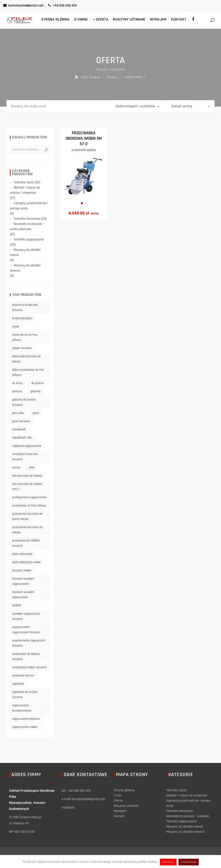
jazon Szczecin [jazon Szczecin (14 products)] (21, 421)
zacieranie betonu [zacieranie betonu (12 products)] (23, 676)
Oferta (100, 19)
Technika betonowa (27, 219)
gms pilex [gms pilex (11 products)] (18, 413)
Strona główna (55, 19)
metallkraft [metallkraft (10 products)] (19, 429)
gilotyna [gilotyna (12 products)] (17, 391)
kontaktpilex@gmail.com (23, 6)
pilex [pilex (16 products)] (32, 468)
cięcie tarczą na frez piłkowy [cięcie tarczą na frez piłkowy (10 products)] (25, 337)
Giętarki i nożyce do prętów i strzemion (25, 190)
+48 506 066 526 (62, 6)
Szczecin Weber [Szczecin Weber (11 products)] (22, 570)
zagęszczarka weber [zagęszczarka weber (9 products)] (25, 727)
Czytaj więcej (189, 862)
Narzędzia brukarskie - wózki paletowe (27, 227)
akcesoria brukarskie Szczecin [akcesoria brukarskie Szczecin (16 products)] (25, 307)
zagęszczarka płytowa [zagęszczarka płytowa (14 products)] (26, 719)
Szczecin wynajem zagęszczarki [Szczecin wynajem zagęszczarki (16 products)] (23, 595)
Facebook (68, 808)
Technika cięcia (24, 182)
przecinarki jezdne (84, 150)
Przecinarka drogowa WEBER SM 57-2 (84, 138)
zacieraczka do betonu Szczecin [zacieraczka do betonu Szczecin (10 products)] (26, 657)
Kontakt (179, 19)
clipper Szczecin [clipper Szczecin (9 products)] (22, 348)
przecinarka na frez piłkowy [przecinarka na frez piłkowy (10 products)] (29, 506)
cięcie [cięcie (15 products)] (16, 327)
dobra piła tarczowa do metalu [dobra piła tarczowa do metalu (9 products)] (26, 359)
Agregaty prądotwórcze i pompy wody (29, 206)
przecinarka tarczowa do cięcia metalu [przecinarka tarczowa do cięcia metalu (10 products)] (27, 516)
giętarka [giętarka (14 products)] (36, 391)
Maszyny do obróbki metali (25, 252)
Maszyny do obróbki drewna (25, 268)
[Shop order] (191, 106)
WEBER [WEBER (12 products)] (17, 605)
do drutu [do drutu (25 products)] (17, 383)
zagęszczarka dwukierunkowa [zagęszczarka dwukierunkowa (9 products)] (22, 708)
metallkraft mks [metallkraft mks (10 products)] (22, 438)
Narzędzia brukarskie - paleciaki (188, 816)
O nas (118, 795)
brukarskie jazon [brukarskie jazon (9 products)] (22, 318)
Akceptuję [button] (168, 862)
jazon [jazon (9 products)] (36, 413)
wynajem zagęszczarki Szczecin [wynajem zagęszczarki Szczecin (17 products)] (26, 616)
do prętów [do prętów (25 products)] (38, 383)
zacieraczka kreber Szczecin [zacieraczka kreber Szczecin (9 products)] (29, 667)
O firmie (81, 19)
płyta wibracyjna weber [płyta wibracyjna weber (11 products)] (27, 562)
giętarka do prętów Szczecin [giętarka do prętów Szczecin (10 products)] (24, 402)
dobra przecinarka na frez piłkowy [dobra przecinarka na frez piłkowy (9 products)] (28, 372)
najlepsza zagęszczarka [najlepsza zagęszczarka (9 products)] (27, 446)
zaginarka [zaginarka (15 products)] (18, 684)
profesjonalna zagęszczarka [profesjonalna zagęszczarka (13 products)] (29, 497)
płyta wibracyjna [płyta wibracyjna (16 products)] (22, 554)
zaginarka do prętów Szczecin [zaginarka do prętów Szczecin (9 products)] (25, 695)
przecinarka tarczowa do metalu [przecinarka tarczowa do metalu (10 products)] (27, 530)
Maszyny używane (129, 19)
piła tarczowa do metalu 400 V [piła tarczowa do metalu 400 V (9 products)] (27, 487)
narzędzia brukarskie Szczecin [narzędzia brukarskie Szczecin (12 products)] (25, 457)
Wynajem (158, 19)
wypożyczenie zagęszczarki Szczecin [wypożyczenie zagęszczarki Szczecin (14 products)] (29, 643)
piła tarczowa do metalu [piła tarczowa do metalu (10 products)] (27, 476)
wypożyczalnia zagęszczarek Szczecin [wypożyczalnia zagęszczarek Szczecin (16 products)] (26, 630)
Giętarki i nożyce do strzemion (187, 795)
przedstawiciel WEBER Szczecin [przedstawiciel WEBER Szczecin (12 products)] (26, 543)
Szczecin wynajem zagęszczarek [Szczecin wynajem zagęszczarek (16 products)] (23, 581)
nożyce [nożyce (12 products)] (16, 468)
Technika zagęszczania (29, 239)
